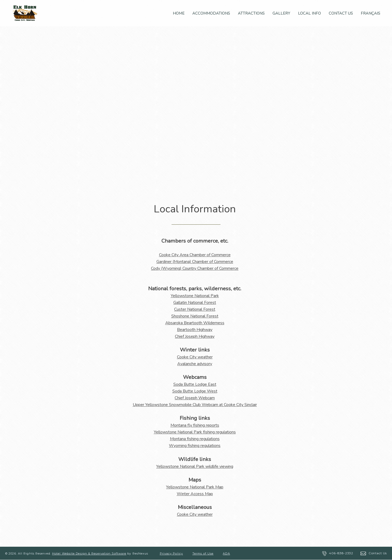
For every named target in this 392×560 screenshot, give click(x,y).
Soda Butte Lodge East (195, 384)
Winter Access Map (195, 494)
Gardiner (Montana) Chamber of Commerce (195, 262)
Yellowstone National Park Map (195, 487)
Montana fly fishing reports (195, 425)
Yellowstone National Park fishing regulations (195, 432)
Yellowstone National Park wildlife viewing (195, 466)
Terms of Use (203, 553)
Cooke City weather (195, 357)
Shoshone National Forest (195, 316)
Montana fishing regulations (195, 439)
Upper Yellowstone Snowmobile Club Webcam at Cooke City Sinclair (195, 405)
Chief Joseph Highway (195, 336)
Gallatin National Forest (195, 303)
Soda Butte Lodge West (195, 391)
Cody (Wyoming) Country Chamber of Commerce (195, 268)
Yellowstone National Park (195, 296)
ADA (226, 553)
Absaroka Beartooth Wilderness (195, 323)
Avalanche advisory (195, 364)
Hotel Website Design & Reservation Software (89, 553)
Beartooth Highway (195, 330)
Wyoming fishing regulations (195, 446)
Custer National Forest (195, 309)
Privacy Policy (171, 553)
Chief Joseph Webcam (195, 398)
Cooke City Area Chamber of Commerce (195, 255)
